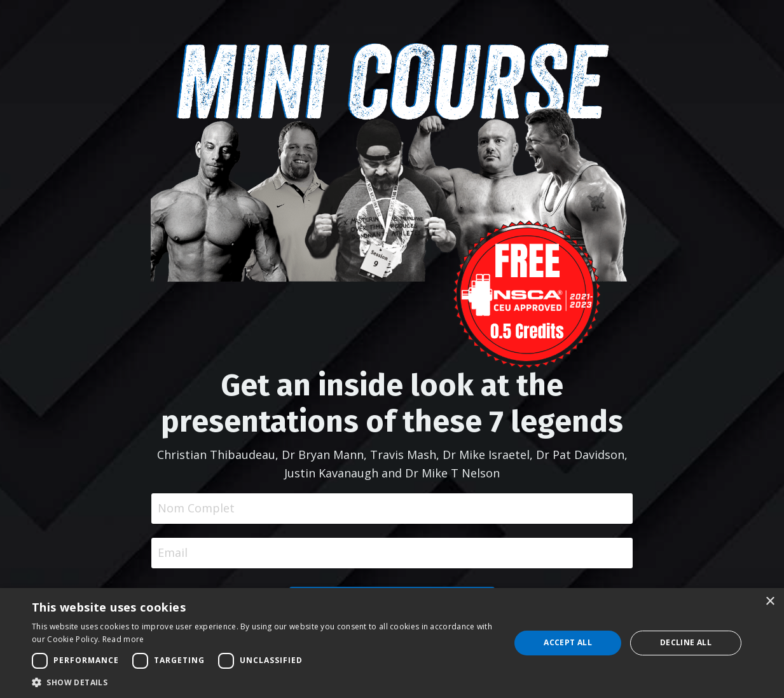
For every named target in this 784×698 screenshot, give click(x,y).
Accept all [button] (568, 642)
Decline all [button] (686, 642)
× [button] (770, 602)
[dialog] (392, 643)
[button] (264, 682)
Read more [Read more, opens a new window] (123, 639)
